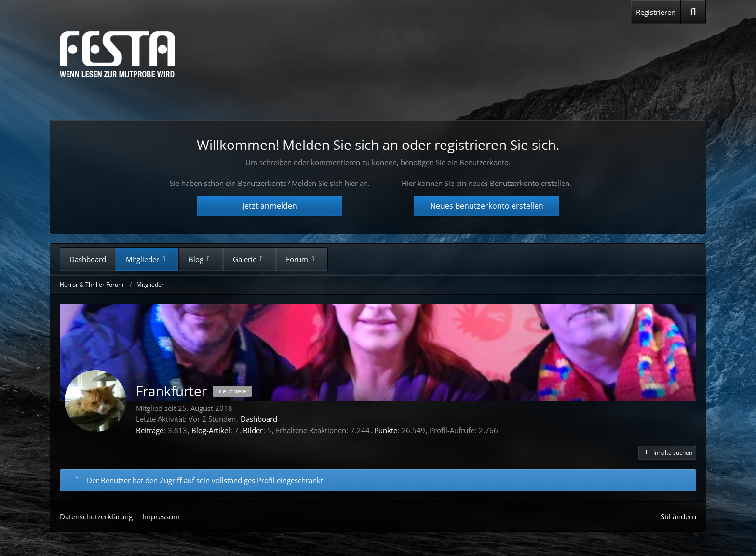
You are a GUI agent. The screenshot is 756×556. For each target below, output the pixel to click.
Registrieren (656, 12)
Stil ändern (678, 516)
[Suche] (693, 12)
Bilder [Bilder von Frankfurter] (253, 430)
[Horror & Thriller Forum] (117, 54)
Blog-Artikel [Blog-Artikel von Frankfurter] (211, 430)
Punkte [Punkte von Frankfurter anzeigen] (386, 430)
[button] (667, 453)
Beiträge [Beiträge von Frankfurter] (150, 430)
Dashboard (259, 419)
